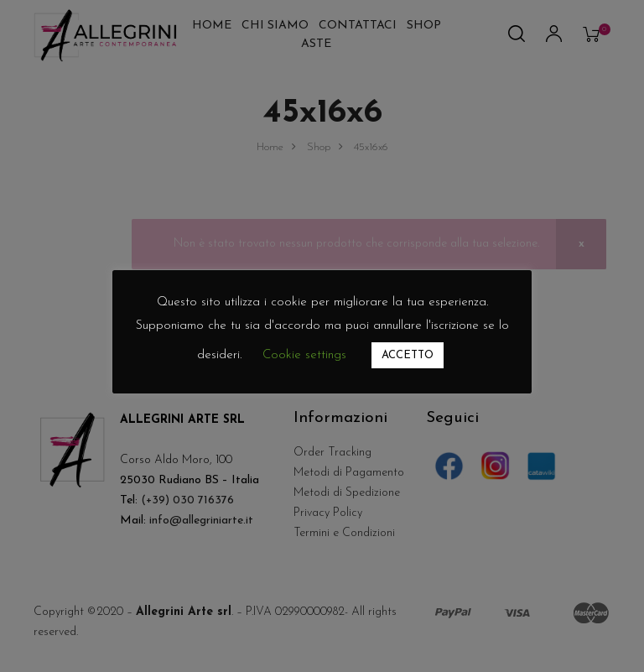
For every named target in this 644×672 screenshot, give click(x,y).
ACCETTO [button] (408, 355)
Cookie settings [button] (304, 355)
